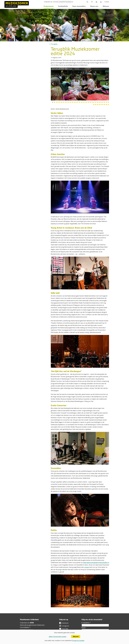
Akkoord (76, 637)
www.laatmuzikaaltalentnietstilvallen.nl (96, 563)
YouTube (65, 629)
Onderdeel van (48, 2)
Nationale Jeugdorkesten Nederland (32, 625)
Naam (84, 628)
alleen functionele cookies (58, 637)
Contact (107, 2)
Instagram (65, 626)
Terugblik (54, 44)
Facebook (65, 623)
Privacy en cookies (78, 640)
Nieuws (106, 6)
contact (87, 567)
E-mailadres (86, 623)
